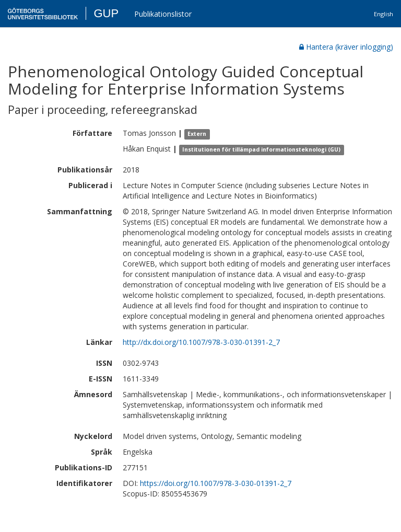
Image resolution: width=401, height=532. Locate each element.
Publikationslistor (163, 14)
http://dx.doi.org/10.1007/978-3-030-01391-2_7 (201, 342)
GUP (106, 13)
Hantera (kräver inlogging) (346, 47)
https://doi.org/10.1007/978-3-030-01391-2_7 (216, 483)
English (384, 14)
